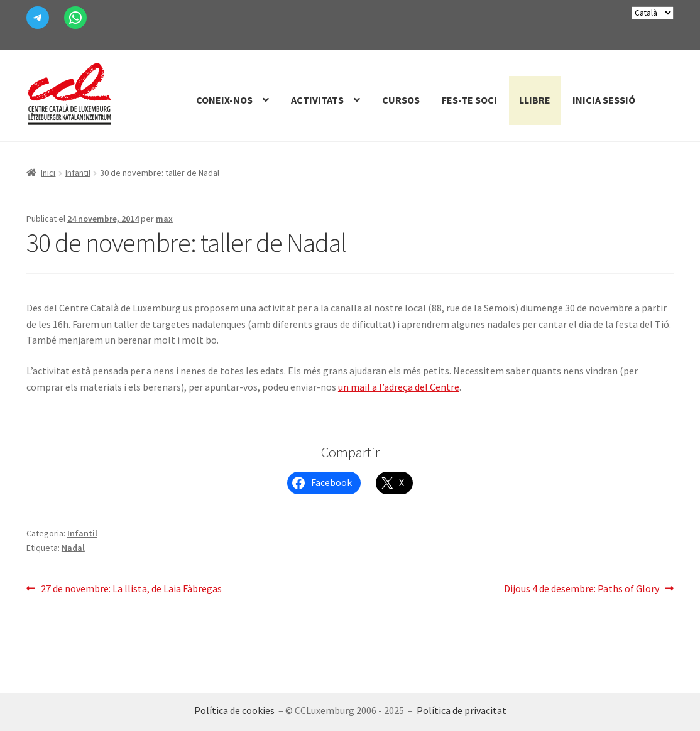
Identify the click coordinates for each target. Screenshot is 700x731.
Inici (48, 173)
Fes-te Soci (469, 100)
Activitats (317, 100)
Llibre (535, 100)
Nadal (73, 548)
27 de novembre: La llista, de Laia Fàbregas (131, 589)
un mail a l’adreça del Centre (399, 387)
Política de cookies (235, 710)
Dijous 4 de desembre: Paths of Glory (582, 589)
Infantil (78, 173)
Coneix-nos (224, 100)
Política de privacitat (462, 710)
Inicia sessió (604, 100)
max (164, 219)
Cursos (401, 100)
